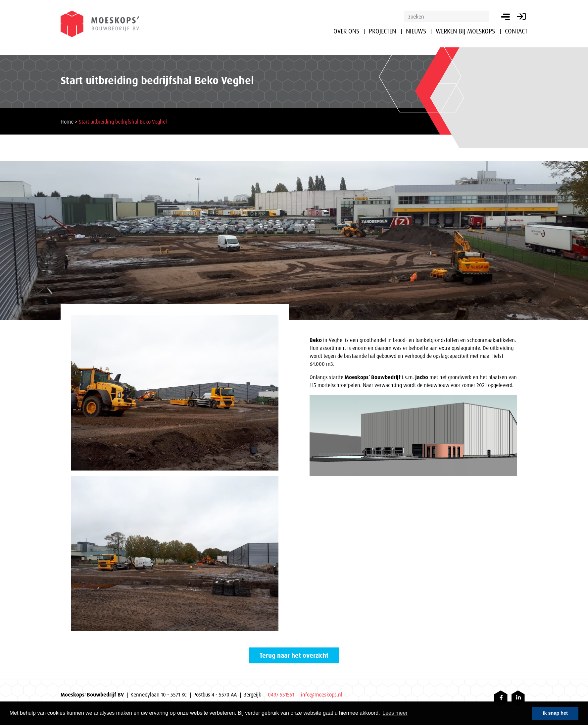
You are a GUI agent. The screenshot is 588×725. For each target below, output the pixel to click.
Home (67, 122)
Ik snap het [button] (555, 713)
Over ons (346, 31)
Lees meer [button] (395, 713)
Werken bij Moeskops (465, 31)
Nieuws (416, 31)
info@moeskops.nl (322, 695)
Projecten (382, 31)
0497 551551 (281, 695)
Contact (516, 31)
